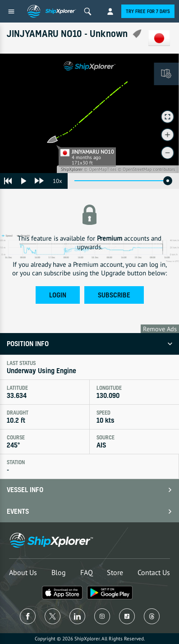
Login (58, 295)
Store (115, 572)
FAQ (87, 572)
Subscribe (114, 295)
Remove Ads (160, 329)
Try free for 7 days (148, 11)
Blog (59, 572)
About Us (23, 572)
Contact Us (154, 572)
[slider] (168, 181)
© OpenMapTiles (100, 169)
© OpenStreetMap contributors (146, 169)
